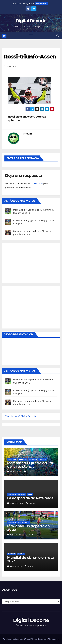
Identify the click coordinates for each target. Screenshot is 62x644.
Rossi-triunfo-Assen (30, 57)
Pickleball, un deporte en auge (28, 528)
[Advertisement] (27, 262)
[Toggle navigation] (31, 36)
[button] (58, 36)
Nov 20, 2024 (17, 503)
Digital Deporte (31, 21)
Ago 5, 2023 (16, 566)
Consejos (23, 459)
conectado (37, 183)
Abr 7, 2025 (16, 472)
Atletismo (12, 459)
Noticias (42, 459)
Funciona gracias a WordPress (16, 639)
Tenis (30, 494)
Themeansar (54, 639)
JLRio (29, 134)
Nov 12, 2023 (16, 535)
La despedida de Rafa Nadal (31, 498)
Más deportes (24, 522)
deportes (33, 459)
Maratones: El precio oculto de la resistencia (30, 465)
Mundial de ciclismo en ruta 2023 (30, 559)
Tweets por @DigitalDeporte (21, 416)
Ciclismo (12, 554)
